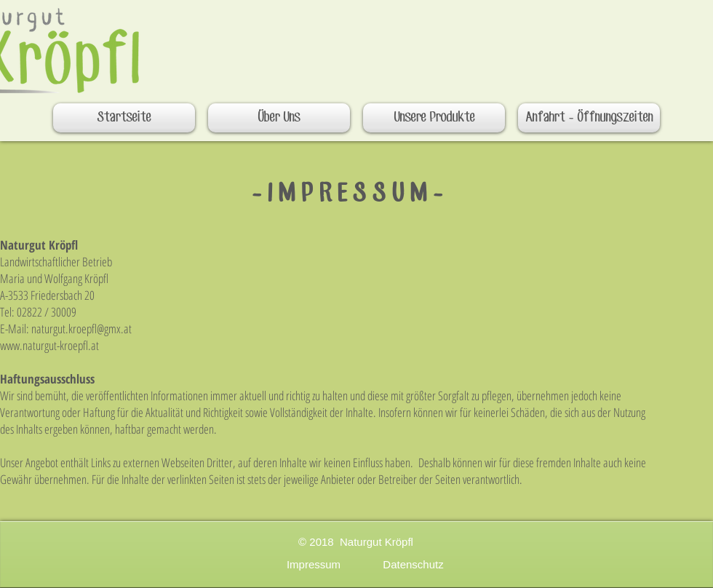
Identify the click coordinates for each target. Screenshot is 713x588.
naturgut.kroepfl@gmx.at (81, 329)
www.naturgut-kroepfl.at (49, 345)
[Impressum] (314, 564)
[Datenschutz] (413, 564)
